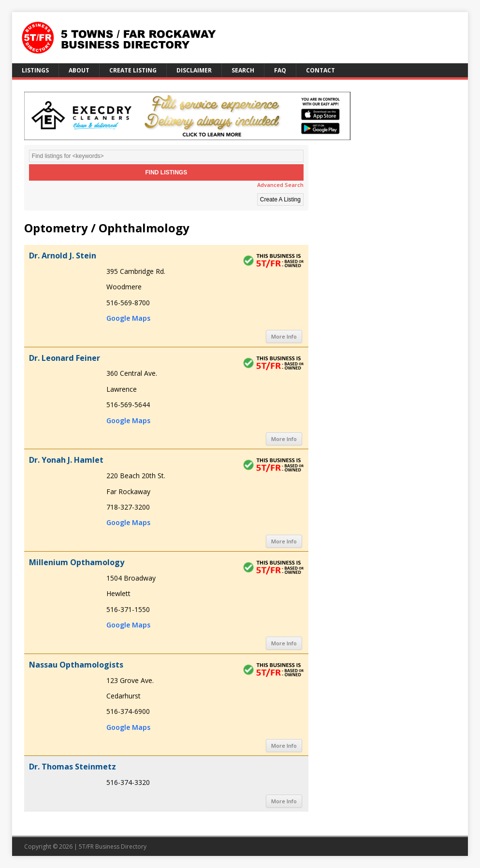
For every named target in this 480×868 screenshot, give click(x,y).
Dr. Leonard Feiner (65, 358)
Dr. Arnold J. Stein (63, 256)
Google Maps (128, 318)
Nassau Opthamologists (76, 665)
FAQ (280, 70)
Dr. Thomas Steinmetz (73, 767)
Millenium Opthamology (77, 562)
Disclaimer (194, 70)
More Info (284, 336)
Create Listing (133, 70)
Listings (35, 70)
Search (243, 70)
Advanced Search (280, 185)
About (79, 70)
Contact (320, 70)
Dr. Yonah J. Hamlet (66, 460)
